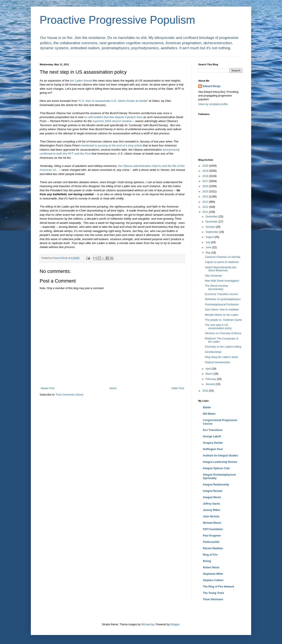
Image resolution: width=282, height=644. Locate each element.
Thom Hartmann (213, 599)
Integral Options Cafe (216, 468)
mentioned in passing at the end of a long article (111, 145)
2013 (206, 202)
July (208, 242)
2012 (206, 207)
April (209, 369)
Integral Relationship (216, 485)
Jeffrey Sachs (211, 504)
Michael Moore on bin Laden (222, 315)
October (211, 227)
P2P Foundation (213, 529)
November (212, 222)
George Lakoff (212, 436)
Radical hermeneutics (218, 362)
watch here (135, 117)
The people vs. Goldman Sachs (223, 320)
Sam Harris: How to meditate (222, 310)
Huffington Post (213, 449)
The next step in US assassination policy (218, 327)
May (208, 253)
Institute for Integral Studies (220, 456)
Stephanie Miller (213, 574)
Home (113, 388)
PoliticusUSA (211, 542)
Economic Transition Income (222, 294)
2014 (206, 197)
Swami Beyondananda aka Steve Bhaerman (221, 269)
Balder (207, 407)
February (211, 379)
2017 (206, 181)
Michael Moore (212, 523)
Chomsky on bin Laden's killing (223, 347)
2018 (206, 176)
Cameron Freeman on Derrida (223, 257)
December (212, 217)
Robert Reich (211, 567)
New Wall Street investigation (222, 281)
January (211, 384)
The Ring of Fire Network (219, 587)
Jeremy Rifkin (212, 510)
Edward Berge (212, 86)
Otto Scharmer (213, 276)
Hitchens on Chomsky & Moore (223, 333)
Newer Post (48, 388)
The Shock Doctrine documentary (216, 287)
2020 (206, 166)
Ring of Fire (210, 555)
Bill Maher (209, 414)
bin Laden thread (81, 81)
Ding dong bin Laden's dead (221, 357)
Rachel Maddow (213, 548)
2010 (206, 391)
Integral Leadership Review (220, 462)
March (210, 374)
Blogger (175, 624)
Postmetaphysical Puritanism (222, 305)
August (210, 237)
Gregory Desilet (213, 443)
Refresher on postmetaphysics (223, 299)
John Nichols (211, 516)
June (209, 247)
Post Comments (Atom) (70, 395)
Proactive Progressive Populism (117, 20)
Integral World (212, 497)
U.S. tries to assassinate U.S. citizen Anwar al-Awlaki (113, 101)
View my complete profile (213, 104)
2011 (206, 212)
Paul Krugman (212, 536)
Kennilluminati (213, 352)
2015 (206, 192)
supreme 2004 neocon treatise (112, 121)
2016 (206, 186)
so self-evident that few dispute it (105, 117)
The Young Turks (213, 593)
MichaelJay (148, 624)
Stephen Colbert (213, 580)
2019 (206, 171)
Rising (207, 561)
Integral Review (213, 491)
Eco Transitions (213, 430)
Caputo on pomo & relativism (222, 262)
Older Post (178, 388)
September (212, 232)
